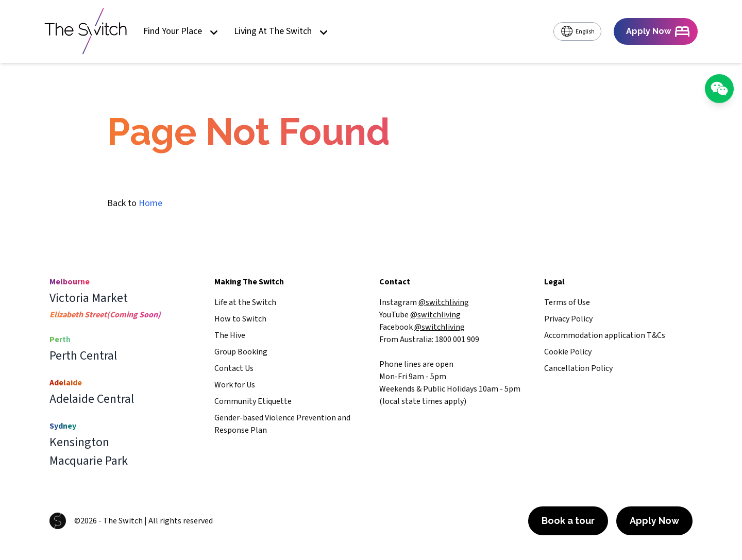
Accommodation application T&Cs (605, 335)
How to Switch (240, 319)
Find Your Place (180, 32)
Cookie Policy (568, 352)
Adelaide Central (92, 399)
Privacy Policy (568, 319)
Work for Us (235, 385)
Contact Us (234, 368)
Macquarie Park (89, 461)
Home (150, 203)
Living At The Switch (281, 32)
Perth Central (83, 356)
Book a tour (568, 521)
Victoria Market (89, 298)
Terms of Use (567, 302)
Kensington (79, 443)
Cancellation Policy (578, 368)
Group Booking (241, 352)
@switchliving (444, 302)
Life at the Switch (245, 302)
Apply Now (654, 521)
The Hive (230, 335)
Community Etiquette (253, 401)
